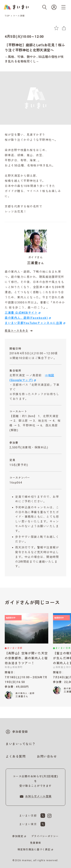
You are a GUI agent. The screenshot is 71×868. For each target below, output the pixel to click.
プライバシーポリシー (45, 836)
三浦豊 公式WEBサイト (21, 313)
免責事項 (36, 843)
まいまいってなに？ (21, 744)
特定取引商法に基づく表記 (34, 849)
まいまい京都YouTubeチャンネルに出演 (34, 323)
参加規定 (18, 836)
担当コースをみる (19, 331)
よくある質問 (16, 757)
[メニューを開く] (63, 7)
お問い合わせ (47, 757)
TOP (7, 16)
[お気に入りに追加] (56, 28)
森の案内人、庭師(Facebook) (26, 318)
